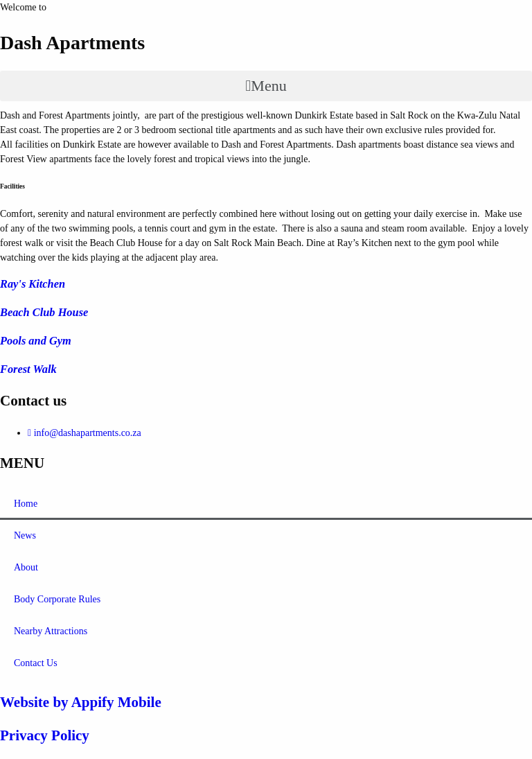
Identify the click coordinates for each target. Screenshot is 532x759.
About (26, 567)
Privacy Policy (45, 735)
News (25, 535)
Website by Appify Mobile (81, 702)
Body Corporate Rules (57, 599)
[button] (266, 86)
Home (26, 504)
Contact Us (36, 663)
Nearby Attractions (51, 631)
